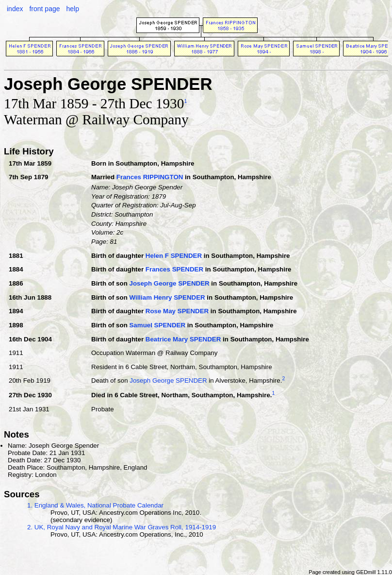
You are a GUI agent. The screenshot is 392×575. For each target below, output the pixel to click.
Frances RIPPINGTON (150, 177)
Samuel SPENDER (157, 325)
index (15, 9)
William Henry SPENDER (167, 297)
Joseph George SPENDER (169, 283)
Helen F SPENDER (174, 256)
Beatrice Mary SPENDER (183, 339)
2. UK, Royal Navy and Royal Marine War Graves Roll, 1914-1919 (122, 527)
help (72, 9)
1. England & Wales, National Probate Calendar (95, 505)
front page (44, 9)
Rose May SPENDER (177, 311)
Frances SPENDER (174, 269)
